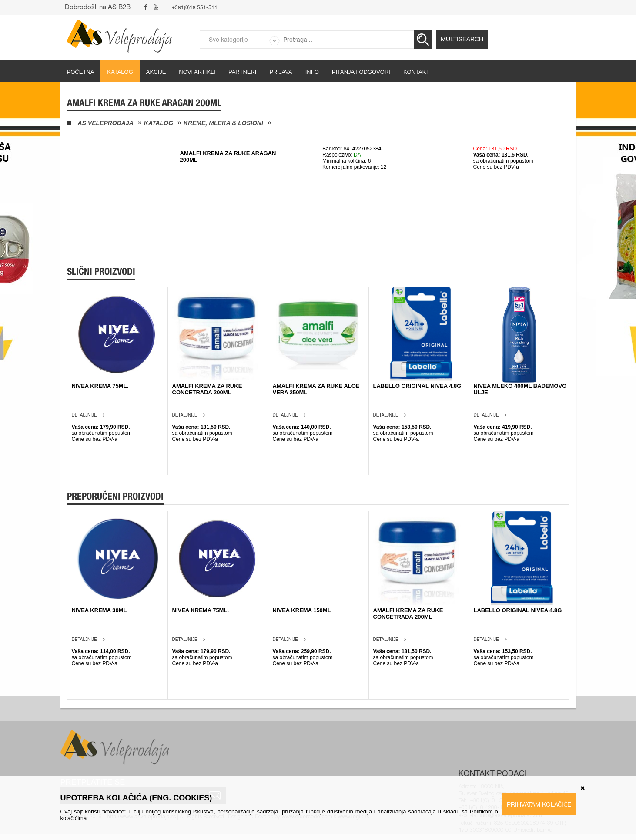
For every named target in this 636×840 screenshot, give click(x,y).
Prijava (281, 72)
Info (312, 72)
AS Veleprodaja (106, 123)
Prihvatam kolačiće (539, 804)
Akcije (156, 72)
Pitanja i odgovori (361, 72)
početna (81, 72)
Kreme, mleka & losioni (223, 123)
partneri (243, 72)
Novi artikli (197, 72)
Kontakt (416, 72)
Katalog (120, 72)
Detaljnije (84, 415)
